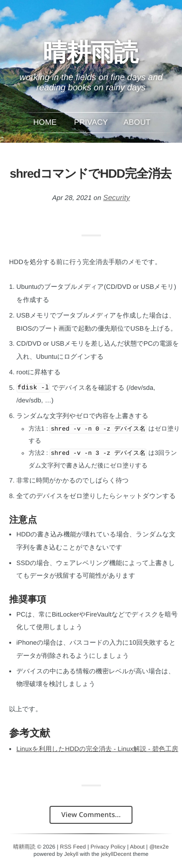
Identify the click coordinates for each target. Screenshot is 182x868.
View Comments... (91, 815)
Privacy (91, 123)
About (137, 123)
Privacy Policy (108, 847)
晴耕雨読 (91, 57)
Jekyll (71, 854)
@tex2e (159, 847)
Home (45, 123)
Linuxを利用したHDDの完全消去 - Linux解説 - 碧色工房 (98, 749)
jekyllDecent (116, 854)
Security (117, 198)
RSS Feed (73, 847)
